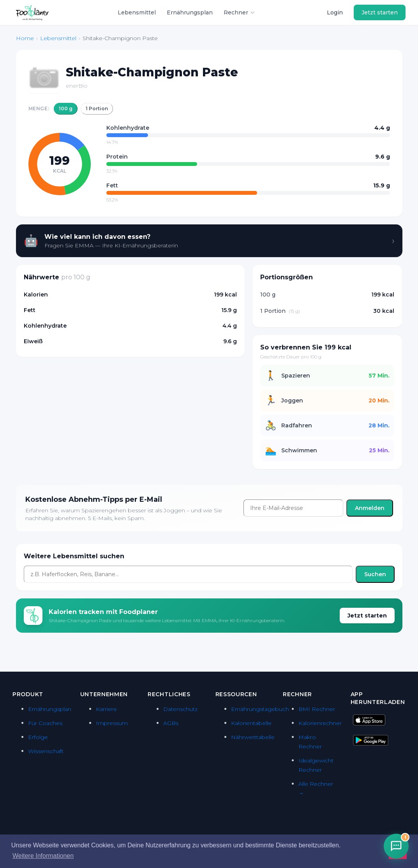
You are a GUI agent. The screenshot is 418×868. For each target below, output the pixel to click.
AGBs (171, 723)
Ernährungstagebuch (260, 709)
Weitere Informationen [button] (43, 856)
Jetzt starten (380, 12)
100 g (66, 108)
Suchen (375, 574)
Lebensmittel (137, 12)
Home (25, 38)
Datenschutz (180, 709)
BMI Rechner (317, 709)
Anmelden (370, 508)
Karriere (106, 709)
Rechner (239, 12)
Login (335, 12)
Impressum (112, 723)
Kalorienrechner (320, 723)
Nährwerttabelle (253, 737)
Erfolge (38, 737)
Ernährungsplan (190, 12)
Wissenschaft (46, 751)
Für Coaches (45, 723)
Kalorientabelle (251, 723)
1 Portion (97, 108)
